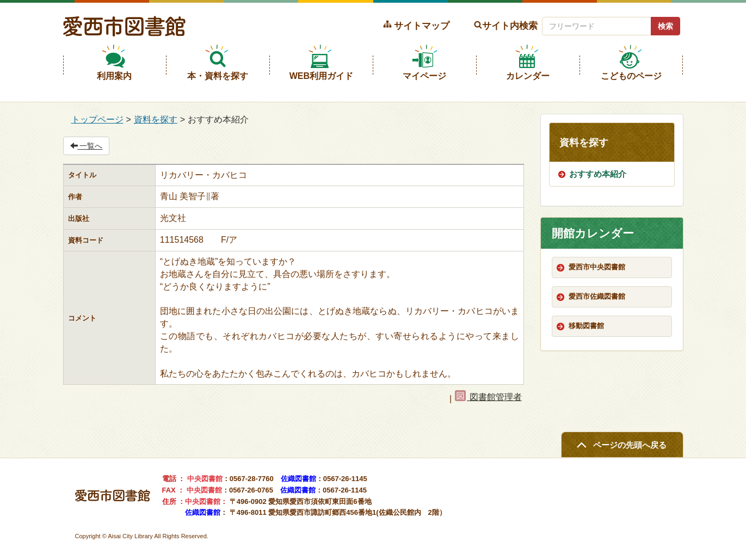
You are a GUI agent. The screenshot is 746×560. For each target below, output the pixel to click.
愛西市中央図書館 (597, 267)
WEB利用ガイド (321, 76)
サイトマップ (422, 26)
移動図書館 (586, 326)
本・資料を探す (218, 76)
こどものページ (631, 76)
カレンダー (528, 76)
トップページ (97, 119)
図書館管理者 (488, 397)
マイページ (424, 76)
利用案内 (114, 76)
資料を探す (156, 119)
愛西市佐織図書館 (597, 296)
